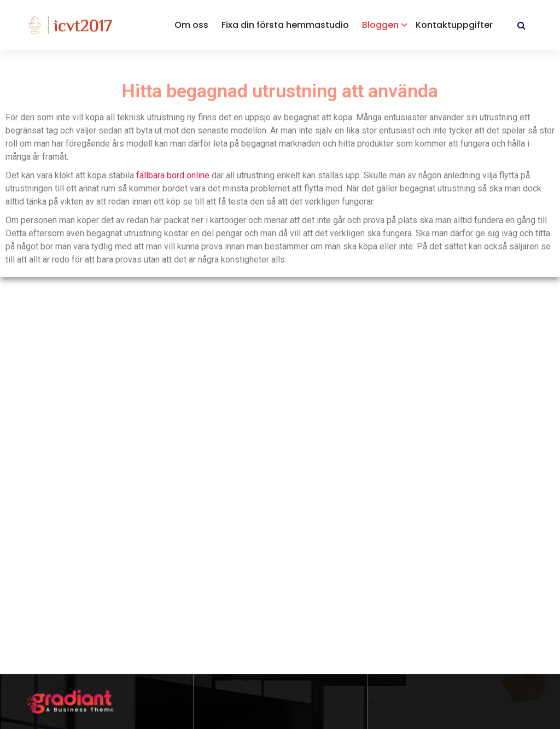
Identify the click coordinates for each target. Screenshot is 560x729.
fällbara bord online (173, 175)
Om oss (191, 25)
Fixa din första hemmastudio (285, 25)
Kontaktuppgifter (454, 25)
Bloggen (380, 25)
